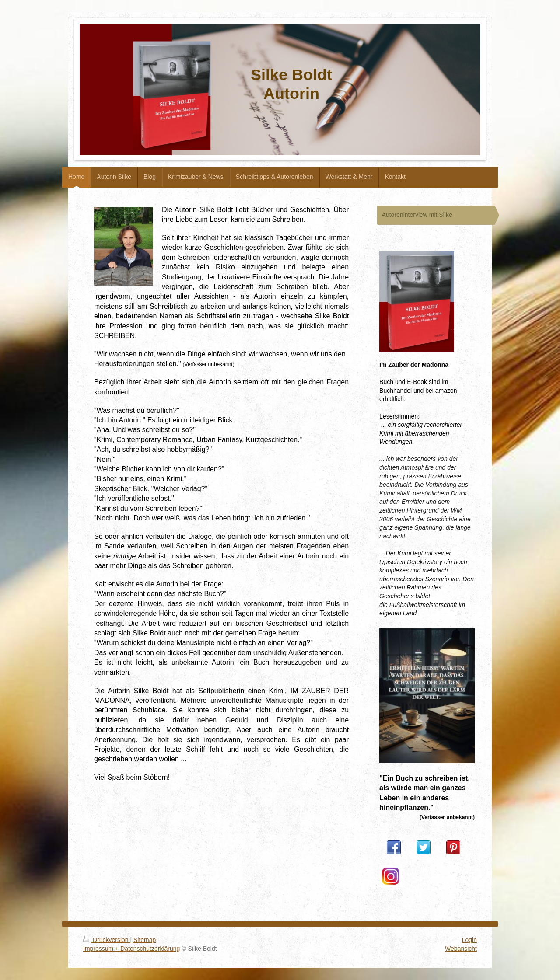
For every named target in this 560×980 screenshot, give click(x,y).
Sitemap (145, 940)
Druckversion (107, 940)
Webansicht (461, 949)
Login (469, 940)
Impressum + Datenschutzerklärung (131, 949)
